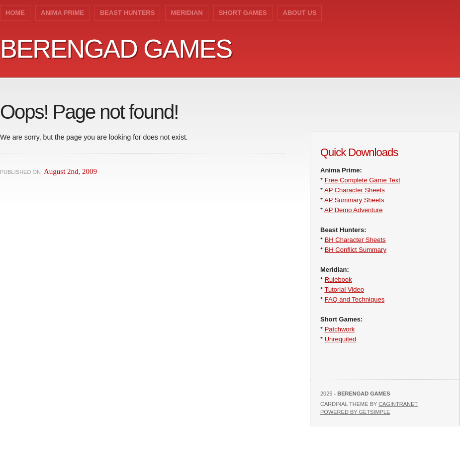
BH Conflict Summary (356, 250)
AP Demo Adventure (354, 210)
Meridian (186, 13)
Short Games (243, 13)
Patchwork (340, 329)
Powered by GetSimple (355, 412)
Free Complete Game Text (363, 180)
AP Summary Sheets (354, 200)
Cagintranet (398, 404)
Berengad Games (116, 49)
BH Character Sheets (355, 240)
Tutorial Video (344, 289)
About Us (300, 13)
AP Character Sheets (355, 190)
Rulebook (338, 279)
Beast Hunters (128, 13)
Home (15, 13)
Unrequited (341, 339)
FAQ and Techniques (355, 299)
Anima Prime (62, 13)
